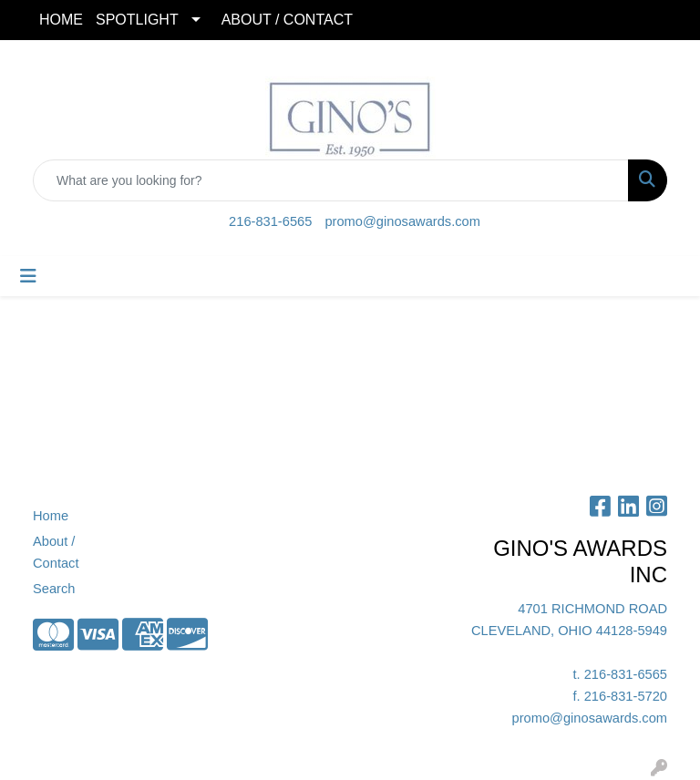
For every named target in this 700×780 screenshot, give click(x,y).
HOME (61, 20)
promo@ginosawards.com (402, 221)
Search (54, 589)
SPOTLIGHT (137, 20)
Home (51, 516)
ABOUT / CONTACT (287, 20)
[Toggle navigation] (28, 276)
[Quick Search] (331, 180)
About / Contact (56, 552)
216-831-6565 (270, 221)
